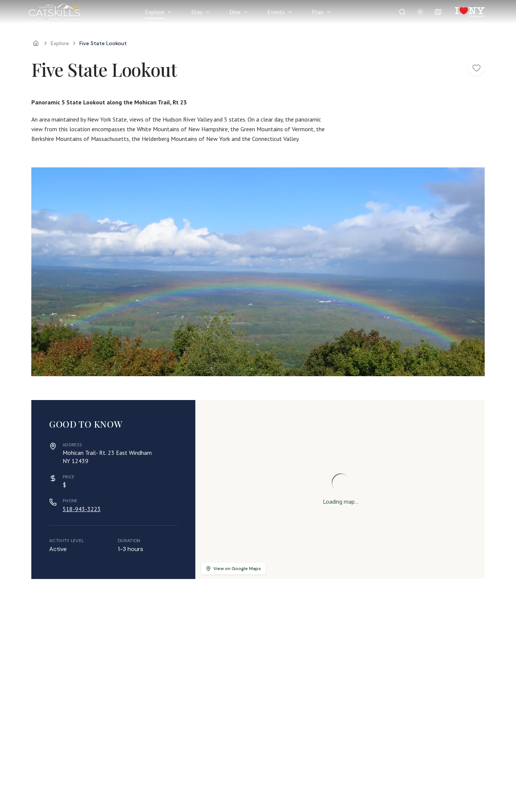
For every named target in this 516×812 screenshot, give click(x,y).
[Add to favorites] (476, 68)
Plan (317, 12)
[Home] (36, 43)
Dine (235, 12)
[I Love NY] (469, 12)
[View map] (438, 12)
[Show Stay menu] (208, 12)
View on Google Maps (233, 569)
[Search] (402, 12)
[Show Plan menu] (328, 12)
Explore (155, 12)
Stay (197, 12)
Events (276, 12)
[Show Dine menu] (246, 12)
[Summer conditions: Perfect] (420, 12)
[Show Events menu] (290, 12)
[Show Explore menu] (170, 12)
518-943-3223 (82, 509)
